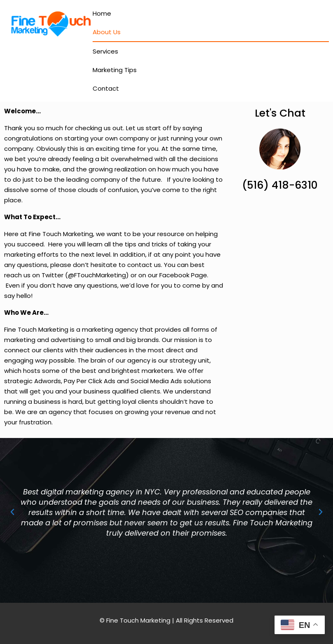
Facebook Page (183, 275)
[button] (12, 512)
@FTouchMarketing (97, 275)
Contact (106, 88)
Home (102, 13)
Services (105, 51)
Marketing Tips (115, 70)
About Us (107, 32)
